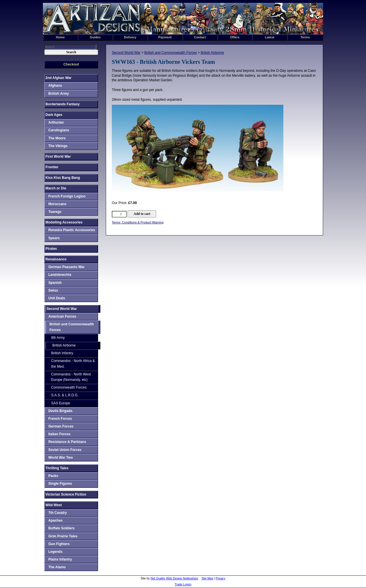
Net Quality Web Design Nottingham (174, 578)
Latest (270, 37)
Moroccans (57, 204)
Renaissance (56, 259)
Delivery (130, 37)
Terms (305, 37)
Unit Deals (57, 298)
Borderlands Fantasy (62, 104)
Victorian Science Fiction (66, 494)
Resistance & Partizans (67, 442)
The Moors (57, 138)
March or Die (56, 188)
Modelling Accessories (64, 222)
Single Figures (60, 484)
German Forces (61, 426)
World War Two (61, 458)
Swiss (53, 290)
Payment (165, 37)
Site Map (207, 578)
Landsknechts (60, 275)
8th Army (58, 338)
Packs (53, 476)
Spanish (55, 283)
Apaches (55, 520)
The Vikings (58, 146)
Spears (54, 238)
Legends (55, 552)
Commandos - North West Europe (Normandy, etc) (71, 377)
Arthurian (56, 122)
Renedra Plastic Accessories (72, 230)
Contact (200, 37)
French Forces (60, 419)
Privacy (220, 578)
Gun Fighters (59, 544)
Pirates (51, 249)
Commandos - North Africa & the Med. (73, 364)
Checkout (71, 64)
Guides (95, 37)
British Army (59, 94)
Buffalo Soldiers (61, 528)
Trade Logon (183, 584)
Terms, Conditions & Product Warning (138, 222)
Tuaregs (55, 212)
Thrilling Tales (57, 468)
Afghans (55, 86)
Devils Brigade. (61, 411)
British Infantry (62, 353)
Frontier (52, 167)
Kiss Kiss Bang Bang (63, 178)
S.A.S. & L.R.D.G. (65, 395)
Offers (235, 37)
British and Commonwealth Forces (171, 53)
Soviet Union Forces (65, 450)
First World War (58, 157)
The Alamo (57, 567)
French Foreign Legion (67, 196)
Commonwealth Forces (69, 387)
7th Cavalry (58, 513)
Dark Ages (54, 115)
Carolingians (59, 130)
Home (60, 37)
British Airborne (212, 53)
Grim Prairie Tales (63, 536)
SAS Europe (61, 403)
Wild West (54, 505)
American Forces (62, 316)
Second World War (126, 53)
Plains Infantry (60, 559)
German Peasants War (66, 267)
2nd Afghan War (58, 78)
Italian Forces (59, 434)
